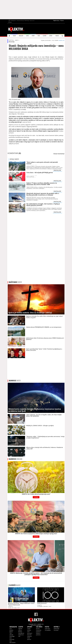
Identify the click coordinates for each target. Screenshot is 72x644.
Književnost (21, 635)
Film (19, 636)
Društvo (38, 629)
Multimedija (56, 629)
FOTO (39, 36)
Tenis (28, 632)
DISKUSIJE (16, 459)
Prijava (62, 20)
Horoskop (56, 630)
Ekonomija (12, 42)
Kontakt (10, 22)
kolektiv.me (62, 40)
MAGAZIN (21, 36)
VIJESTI (14, 36)
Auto (11, 641)
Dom (11, 638)
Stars (11, 629)
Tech (11, 633)
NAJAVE (57, 36)
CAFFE (27, 36)
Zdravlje (11, 635)
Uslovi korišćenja (20, 20)
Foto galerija (48, 630)
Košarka (29, 630)
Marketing (27, 20)
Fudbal (29, 629)
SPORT (33, 36)
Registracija (56, 20)
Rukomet (29, 635)
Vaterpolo (29, 636)
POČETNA (11, 40)
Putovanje (12, 639)
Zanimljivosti (21, 633)
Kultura (20, 630)
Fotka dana (47, 629)
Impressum (32, 20)
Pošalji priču (13, 20)
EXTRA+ (51, 36)
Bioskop (20, 632)
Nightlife (20, 629)
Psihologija (12, 636)
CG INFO (45, 36)
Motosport (30, 633)
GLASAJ (36, 497)
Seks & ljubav (13, 642)
